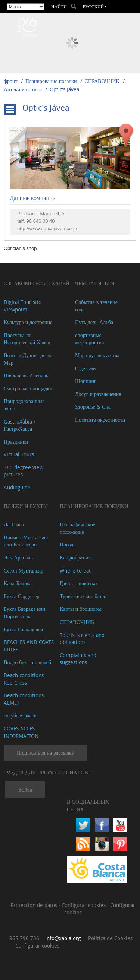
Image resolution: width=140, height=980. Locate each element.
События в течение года (96, 306)
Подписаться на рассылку (46, 753)
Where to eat (75, 570)
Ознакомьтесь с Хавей (37, 283)
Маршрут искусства (97, 355)
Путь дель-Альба (94, 322)
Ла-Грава (14, 524)
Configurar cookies (84, 905)
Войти (25, 789)
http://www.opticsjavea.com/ (47, 229)
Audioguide (17, 487)
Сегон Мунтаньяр (24, 570)
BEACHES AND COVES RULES (29, 646)
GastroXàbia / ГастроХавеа (20, 425)
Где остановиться (79, 583)
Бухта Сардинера (23, 596)
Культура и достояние (28, 322)
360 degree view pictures (24, 471)
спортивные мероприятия (90, 339)
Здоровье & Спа (93, 407)
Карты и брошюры (81, 609)
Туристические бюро (83, 596)
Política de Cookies (110, 938)
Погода (68, 544)
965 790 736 (24, 938)
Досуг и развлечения (98, 394)
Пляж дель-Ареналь (26, 375)
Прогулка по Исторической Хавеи (27, 339)
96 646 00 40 (41, 221)
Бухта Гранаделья (23, 629)
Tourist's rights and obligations (82, 639)
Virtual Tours (19, 454)
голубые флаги (20, 715)
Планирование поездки (51, 81)
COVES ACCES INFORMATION (21, 732)
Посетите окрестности (100, 420)
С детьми (85, 368)
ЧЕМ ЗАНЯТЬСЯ (95, 283)
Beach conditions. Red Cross (24, 679)
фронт (11, 81)
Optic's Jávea (64, 89)
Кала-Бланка (18, 583)
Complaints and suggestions (78, 659)
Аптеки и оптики (23, 89)
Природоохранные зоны (24, 405)
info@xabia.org (63, 938)
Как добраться (76, 557)
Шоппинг (86, 381)
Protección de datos (35, 905)
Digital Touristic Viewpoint (22, 306)
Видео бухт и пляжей (27, 662)
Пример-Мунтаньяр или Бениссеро (26, 541)
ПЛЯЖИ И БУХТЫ (26, 506)
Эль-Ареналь (18, 557)
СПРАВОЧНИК (102, 81)
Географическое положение (77, 528)
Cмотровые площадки (28, 388)
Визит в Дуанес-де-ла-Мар (29, 359)
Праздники (16, 442)
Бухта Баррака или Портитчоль (24, 613)
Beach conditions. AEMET (24, 699)
